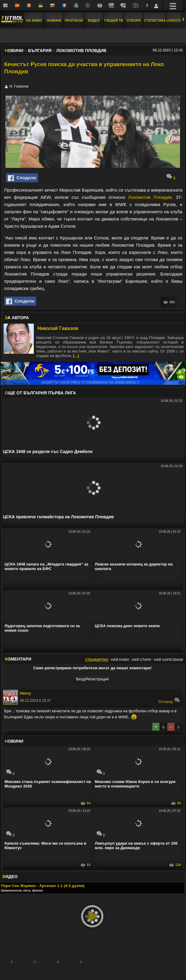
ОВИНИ (14, 741)
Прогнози (74, 20)
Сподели (22, 178)
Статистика (155, 20)
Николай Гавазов (58, 328)
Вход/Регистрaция (92, 679)
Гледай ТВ (114, 20)
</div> (93, 36)
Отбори (134, 20)
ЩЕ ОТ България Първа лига (40, 393)
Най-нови (120, 660)
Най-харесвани (168, 660)
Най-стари (141, 660)
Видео (94, 20)
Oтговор (169, 700)
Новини (54, 20)
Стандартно (97, 660)
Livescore (176, 20)
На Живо (34, 20)
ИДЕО (10, 877)
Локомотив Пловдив (150, 197)
